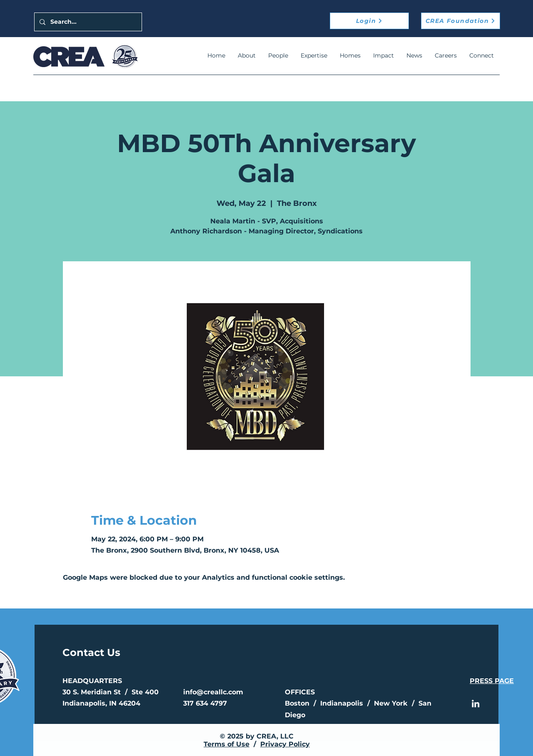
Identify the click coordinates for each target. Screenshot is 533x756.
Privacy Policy (285, 744)
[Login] (369, 21)
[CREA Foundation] (461, 21)
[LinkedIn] (476, 703)
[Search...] (87, 22)
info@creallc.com (213, 692)
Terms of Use (227, 744)
